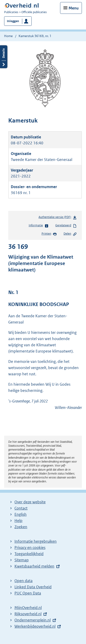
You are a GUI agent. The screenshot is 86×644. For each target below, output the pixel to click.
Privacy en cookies (30, 548)
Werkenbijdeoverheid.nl (35, 626)
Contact (21, 508)
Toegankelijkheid (29, 554)
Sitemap (22, 560)
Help (18, 521)
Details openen (4, 57)
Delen (70, 234)
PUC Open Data (28, 593)
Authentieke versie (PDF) (58, 218)
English (21, 514)
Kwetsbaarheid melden (34, 566)
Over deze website (30, 502)
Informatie (39, 226)
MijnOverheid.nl (28, 608)
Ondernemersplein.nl (33, 620)
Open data (24, 581)
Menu (74, 8)
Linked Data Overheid (33, 587)
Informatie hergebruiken (36, 541)
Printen (49, 234)
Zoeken (21, 527)
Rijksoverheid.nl (28, 614)
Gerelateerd (66, 226)
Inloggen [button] (13, 21)
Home (8, 36)
